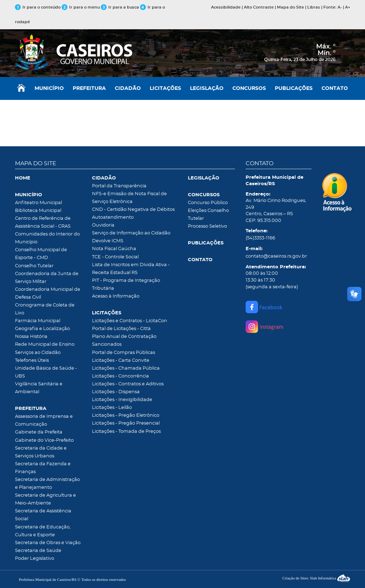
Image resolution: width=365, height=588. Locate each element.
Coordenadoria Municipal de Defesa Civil (48, 293)
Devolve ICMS (108, 241)
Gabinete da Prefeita (39, 432)
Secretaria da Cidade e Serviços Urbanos (41, 452)
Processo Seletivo (207, 226)
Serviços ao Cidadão (38, 353)
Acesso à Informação (116, 296)
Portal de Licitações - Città (121, 329)
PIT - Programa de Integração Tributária (126, 285)
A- (340, 7)
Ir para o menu (81, 7)
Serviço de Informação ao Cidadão (131, 233)
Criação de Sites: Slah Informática (316, 578)
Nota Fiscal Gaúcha (114, 249)
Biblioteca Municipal (38, 211)
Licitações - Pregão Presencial (126, 423)
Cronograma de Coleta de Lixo (45, 309)
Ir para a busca (120, 7)
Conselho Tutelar (34, 266)
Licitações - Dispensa (116, 392)
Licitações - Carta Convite (121, 361)
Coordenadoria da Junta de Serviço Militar (47, 278)
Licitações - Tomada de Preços (126, 432)
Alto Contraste (259, 7)
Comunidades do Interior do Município (47, 238)
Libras (314, 7)
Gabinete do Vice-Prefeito (44, 440)
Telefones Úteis (32, 361)
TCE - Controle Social (115, 257)
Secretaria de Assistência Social (43, 515)
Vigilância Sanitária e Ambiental (39, 388)
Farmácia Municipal (38, 321)
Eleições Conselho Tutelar (208, 215)
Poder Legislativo (35, 559)
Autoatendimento (113, 217)
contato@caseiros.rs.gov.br (276, 256)
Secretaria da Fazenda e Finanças (43, 468)
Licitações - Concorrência (120, 376)
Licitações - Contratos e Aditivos (128, 384)
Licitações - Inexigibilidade (122, 400)
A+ (348, 7)
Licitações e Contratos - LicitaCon (130, 321)
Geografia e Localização (42, 329)
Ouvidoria (103, 225)
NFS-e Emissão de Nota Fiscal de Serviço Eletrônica (129, 198)
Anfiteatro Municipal (38, 203)
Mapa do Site (291, 7)
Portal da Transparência (119, 186)
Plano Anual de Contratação (124, 337)
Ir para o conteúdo (38, 7)
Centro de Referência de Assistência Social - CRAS (43, 222)
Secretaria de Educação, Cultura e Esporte (43, 531)
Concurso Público (208, 203)
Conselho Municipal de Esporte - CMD (41, 254)
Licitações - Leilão (112, 408)
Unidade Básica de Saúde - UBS (46, 372)
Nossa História (31, 337)
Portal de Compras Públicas (124, 353)
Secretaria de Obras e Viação (48, 543)
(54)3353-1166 (260, 238)
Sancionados (107, 344)
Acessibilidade (226, 7)
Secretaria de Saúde (38, 551)
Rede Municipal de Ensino (45, 344)
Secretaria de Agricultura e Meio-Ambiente (45, 499)
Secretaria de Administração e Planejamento (47, 484)
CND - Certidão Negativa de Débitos (133, 210)
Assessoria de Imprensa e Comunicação (44, 420)
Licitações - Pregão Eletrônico (126, 415)
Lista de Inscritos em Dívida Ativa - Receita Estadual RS (131, 269)
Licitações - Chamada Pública (126, 368)
